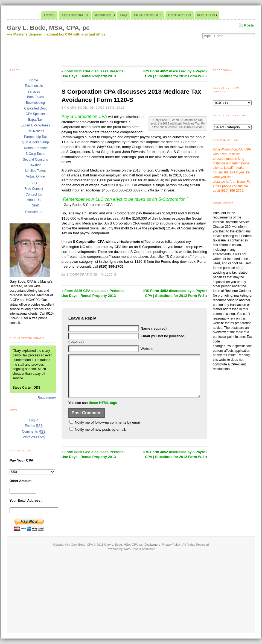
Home (34, 80)
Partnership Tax (35, 137)
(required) (154, 328)
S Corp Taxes (35, 154)
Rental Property (35, 148)
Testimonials (34, 86)
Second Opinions (35, 159)
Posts (249, 25)
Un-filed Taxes (35, 171)
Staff (35, 205)
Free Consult (34, 189)
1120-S (111, 274)
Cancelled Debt (35, 108)
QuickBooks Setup (35, 142)
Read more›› (47, 398)
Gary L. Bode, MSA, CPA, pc (48, 28)
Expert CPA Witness (35, 125)
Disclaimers (34, 212)
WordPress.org (34, 437)
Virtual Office (35, 176)
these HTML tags (103, 411)
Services (34, 91)
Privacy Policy (171, 545)
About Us (34, 200)
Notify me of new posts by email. (100, 438)
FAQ (34, 183)
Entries (34, 426)
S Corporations (82, 274)
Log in (34, 420)
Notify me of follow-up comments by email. (108, 431)
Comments (34, 432)
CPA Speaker (35, 114)
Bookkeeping (35, 103)
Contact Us (34, 194)
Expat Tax (35, 120)
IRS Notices (35, 131)
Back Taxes (35, 97)
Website (147, 349)
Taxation (35, 165)
